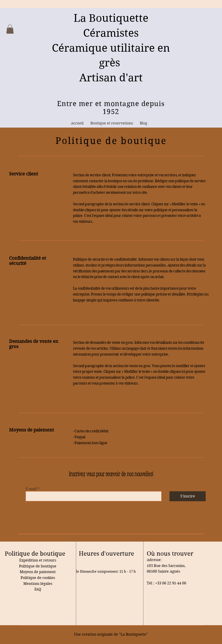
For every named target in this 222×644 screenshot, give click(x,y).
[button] (10, 29)
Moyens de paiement (38, 572)
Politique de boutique (38, 566)
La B (85, 18)
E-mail (31, 489)
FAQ (38, 589)
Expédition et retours (38, 560)
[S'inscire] (188, 496)
